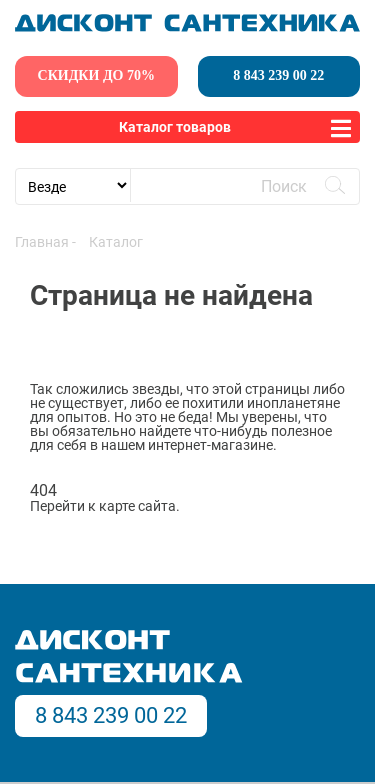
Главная (42, 242)
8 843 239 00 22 (278, 75)
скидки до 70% (96, 75)
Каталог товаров (175, 127)
